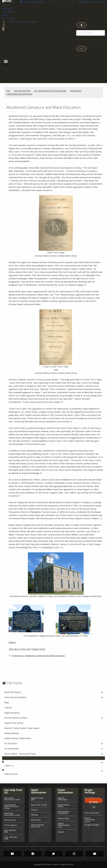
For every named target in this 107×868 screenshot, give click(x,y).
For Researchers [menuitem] (19, 749)
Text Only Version (92, 813)
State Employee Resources (38, 826)
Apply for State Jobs (37, 799)
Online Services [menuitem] (19, 774)
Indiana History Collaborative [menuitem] (18, 738)
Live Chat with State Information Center (12, 807)
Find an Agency (11, 825)
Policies (34, 810)
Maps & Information (63, 799)
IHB (8, 91)
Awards (61, 832)
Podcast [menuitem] (8, 708)
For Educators (22, 91)
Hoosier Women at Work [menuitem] (23, 718)
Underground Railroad (19, 94)
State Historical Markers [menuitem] (23, 697)
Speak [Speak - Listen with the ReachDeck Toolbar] (93, 802)
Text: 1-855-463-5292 (11, 838)
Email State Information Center (12, 814)
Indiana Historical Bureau (23, 22)
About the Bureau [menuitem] (20, 692)
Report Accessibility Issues (90, 820)
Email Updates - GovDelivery (64, 812)
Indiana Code (63, 818)
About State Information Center (12, 799)
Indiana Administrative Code (64, 825)
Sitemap (34, 815)
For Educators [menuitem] (19, 743)
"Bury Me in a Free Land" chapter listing (27, 649)
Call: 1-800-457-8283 (10, 831)
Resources (76, 91)
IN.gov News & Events (64, 806)
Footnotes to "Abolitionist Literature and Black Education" (38, 656)
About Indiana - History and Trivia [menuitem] (28, 754)
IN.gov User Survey (39, 805)
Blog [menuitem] (6, 702)
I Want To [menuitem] (17, 766)
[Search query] (91, 33)
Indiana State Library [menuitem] (14, 723)
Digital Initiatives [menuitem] (12, 713)
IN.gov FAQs (36, 820)
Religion (12, 642)
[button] (32, 2)
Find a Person (10, 820)
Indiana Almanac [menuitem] (12, 733)
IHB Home (14, 683)
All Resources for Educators (50, 91)
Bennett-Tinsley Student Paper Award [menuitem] (22, 728)
